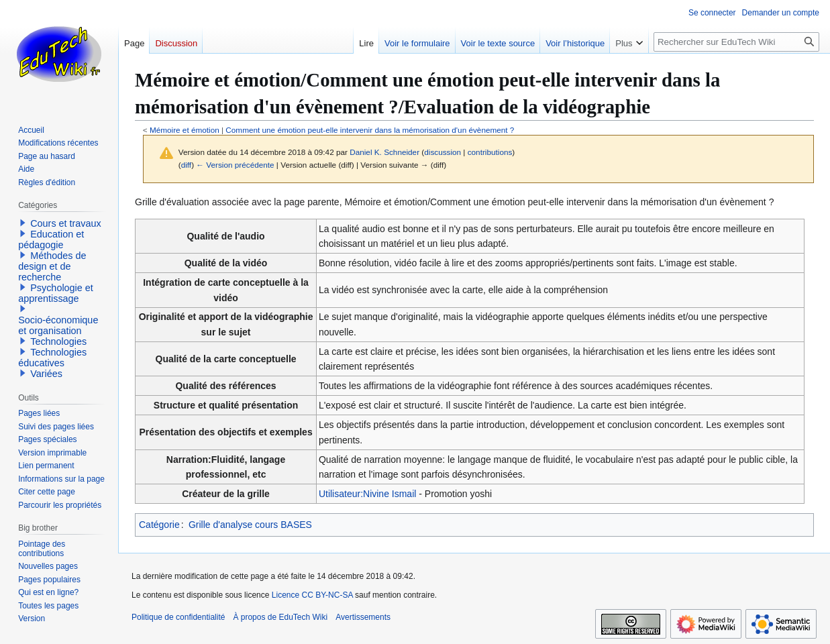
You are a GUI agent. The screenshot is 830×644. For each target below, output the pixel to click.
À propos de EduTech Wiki (280, 617)
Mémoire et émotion (185, 130)
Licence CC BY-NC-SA (312, 595)
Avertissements (363, 617)
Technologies (58, 341)
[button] (23, 223)
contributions (490, 152)
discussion (443, 152)
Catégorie (159, 525)
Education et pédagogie (51, 239)
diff (186, 165)
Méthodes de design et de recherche (52, 266)
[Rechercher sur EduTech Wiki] (736, 42)
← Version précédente (235, 165)
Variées (46, 374)
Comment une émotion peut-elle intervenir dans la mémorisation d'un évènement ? (370, 130)
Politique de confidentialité (178, 617)
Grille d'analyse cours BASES (250, 525)
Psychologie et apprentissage (56, 293)
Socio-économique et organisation (58, 325)
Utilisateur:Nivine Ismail (367, 494)
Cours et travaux (66, 223)
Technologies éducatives (52, 358)
